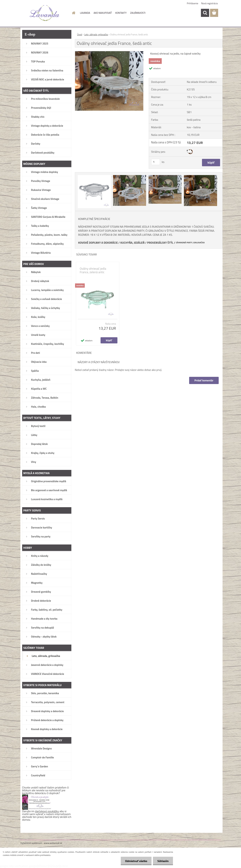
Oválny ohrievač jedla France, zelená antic (93, 270)
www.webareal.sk (53, 843)
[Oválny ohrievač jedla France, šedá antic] (109, 53)
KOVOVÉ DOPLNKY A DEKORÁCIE (98, 243)
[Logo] (45, 13)
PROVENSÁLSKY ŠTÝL (160, 243)
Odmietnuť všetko (136, 861)
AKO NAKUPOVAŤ (103, 13)
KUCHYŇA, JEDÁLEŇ (133, 243)
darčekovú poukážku (47, 811)
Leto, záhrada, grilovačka (96, 34)
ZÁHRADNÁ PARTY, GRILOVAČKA (190, 243)
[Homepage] (73, 13)
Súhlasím (163, 861)
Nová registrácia (210, 3)
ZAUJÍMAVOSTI (138, 13)
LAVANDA (85, 13)
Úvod (80, 34)
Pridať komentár (204, 380)
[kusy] (156, 162)
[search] (205, 13)
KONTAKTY (121, 13)
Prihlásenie (193, 3)
